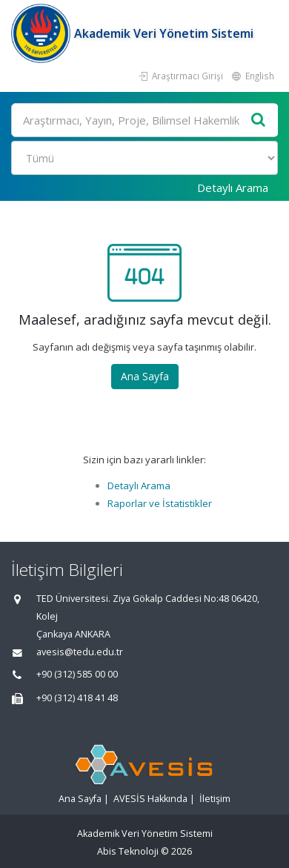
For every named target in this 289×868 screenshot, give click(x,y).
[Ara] (144, 120)
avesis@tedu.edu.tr (80, 652)
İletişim (215, 799)
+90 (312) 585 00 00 (77, 674)
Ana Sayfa (145, 376)
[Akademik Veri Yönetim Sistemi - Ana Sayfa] (43, 33)
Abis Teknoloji (128, 851)
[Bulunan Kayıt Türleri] (144, 158)
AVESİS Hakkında (150, 799)
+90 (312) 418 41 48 (77, 698)
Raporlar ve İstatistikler (160, 503)
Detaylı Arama (233, 188)
